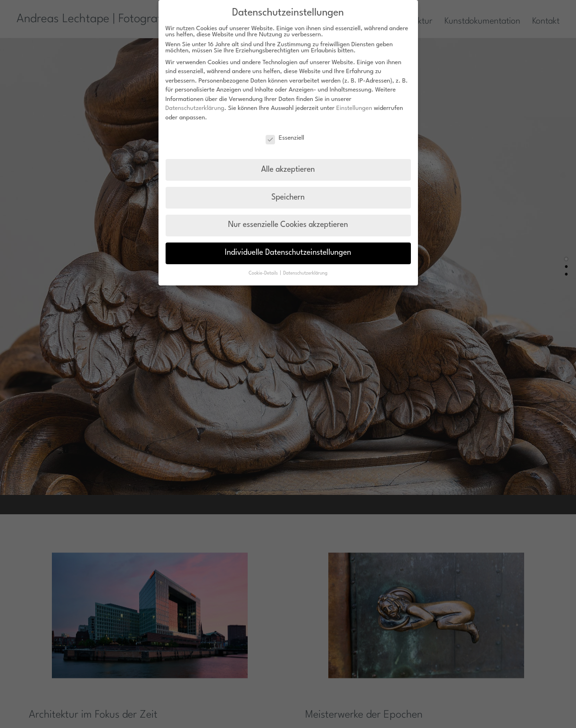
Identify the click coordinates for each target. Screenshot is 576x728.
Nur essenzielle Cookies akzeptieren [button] (288, 225)
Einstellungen (354, 108)
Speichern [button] (288, 198)
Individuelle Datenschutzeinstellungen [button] (288, 253)
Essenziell (285, 138)
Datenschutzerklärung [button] (305, 273)
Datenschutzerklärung (195, 108)
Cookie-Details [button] (264, 273)
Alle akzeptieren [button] (288, 170)
